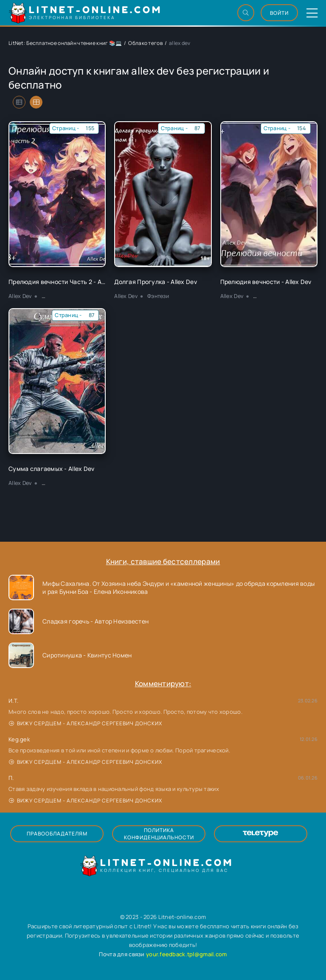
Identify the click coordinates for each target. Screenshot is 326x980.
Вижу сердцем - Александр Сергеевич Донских (86, 723)
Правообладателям (57, 834)
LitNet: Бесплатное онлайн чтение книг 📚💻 (65, 43)
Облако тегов (145, 43)
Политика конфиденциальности (159, 834)
